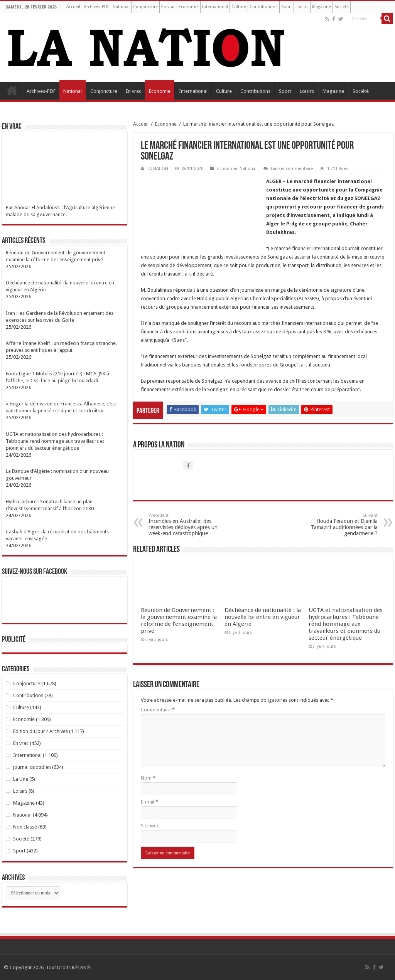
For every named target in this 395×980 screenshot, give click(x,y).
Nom (148, 778)
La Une (21, 779)
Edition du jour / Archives (41, 731)
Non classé (25, 827)
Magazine (322, 7)
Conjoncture (145, 7)
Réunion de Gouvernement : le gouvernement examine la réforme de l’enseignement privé (179, 620)
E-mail (149, 802)
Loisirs (302, 7)
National (121, 7)
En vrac (168, 7)
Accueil (73, 7)
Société (342, 7)
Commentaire (158, 710)
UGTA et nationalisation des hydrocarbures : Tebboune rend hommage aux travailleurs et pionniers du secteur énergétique (346, 624)
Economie (189, 7)
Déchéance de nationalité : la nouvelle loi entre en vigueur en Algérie (263, 617)
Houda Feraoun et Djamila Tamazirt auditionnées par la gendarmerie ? (338, 525)
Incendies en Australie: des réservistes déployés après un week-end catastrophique (188, 525)
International (215, 7)
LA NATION (158, 169)
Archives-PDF (96, 7)
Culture (239, 7)
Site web (150, 826)
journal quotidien (32, 767)
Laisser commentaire (292, 169)
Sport (287, 7)
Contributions (264, 7)
